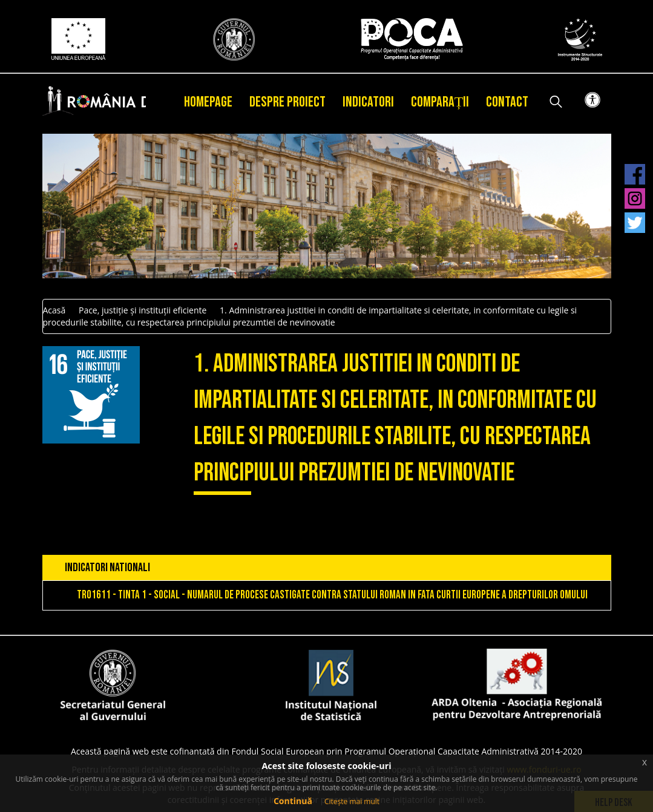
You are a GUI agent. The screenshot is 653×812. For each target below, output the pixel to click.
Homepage (208, 102)
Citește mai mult (352, 801)
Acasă (54, 310)
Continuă (293, 801)
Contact (507, 102)
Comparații (440, 102)
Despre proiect (287, 102)
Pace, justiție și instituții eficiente (143, 310)
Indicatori (368, 102)
